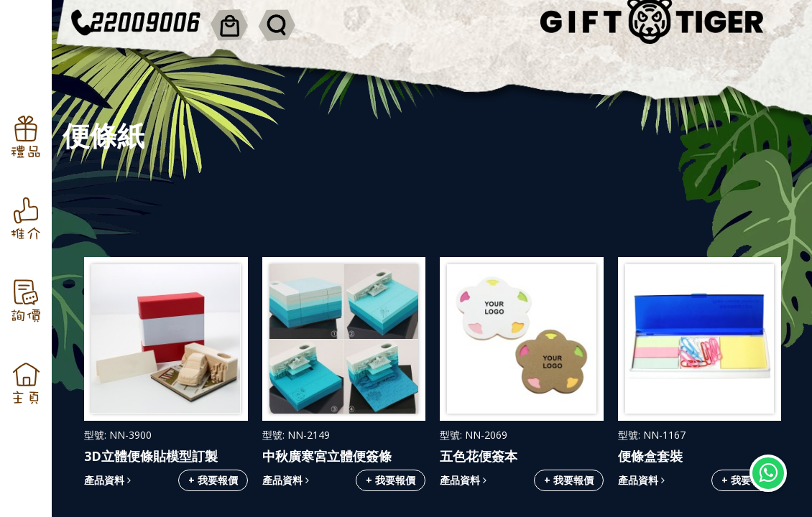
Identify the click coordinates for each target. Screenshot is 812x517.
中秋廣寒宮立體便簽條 (327, 456)
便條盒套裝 (650, 456)
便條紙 (103, 135)
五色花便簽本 (479, 456)
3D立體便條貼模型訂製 (151, 456)
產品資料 (107, 480)
